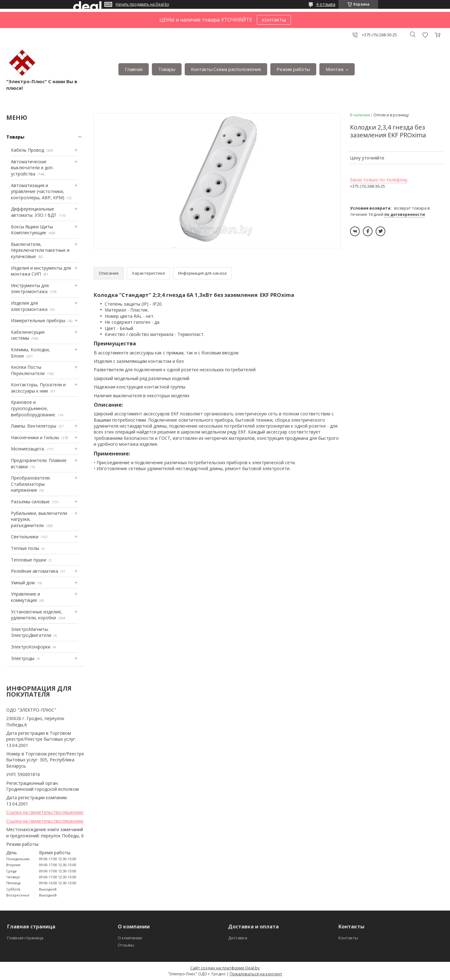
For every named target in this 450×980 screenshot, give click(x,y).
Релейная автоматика (35, 571)
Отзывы (126, 945)
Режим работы (293, 69)
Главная (134, 69)
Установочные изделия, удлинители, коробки (36, 615)
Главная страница (25, 938)
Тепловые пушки (29, 560)
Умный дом (23, 583)
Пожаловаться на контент (256, 974)
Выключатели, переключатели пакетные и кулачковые (40, 250)
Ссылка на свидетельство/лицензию (45, 812)
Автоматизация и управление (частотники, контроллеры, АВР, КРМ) (38, 191)
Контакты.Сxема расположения (226, 69)
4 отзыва (326, 4)
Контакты (348, 938)
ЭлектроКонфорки (31, 647)
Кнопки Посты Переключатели (28, 370)
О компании (130, 938)
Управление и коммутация (25, 597)
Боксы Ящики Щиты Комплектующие (32, 230)
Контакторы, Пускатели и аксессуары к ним (38, 388)
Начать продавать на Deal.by (142, 4)
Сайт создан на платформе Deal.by (225, 968)
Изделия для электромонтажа (29, 306)
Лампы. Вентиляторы (34, 426)
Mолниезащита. (28, 449)
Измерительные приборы (38, 320)
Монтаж (335, 69)
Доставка (238, 938)
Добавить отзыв (425, 35)
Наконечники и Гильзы (35, 437)
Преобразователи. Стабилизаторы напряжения (31, 484)
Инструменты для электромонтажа (30, 289)
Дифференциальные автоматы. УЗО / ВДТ (34, 212)
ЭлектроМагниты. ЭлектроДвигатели (31, 632)
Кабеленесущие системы (28, 335)
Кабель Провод (27, 150)
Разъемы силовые (30, 502)
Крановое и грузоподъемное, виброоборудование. (33, 408)
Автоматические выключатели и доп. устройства (32, 168)
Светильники (25, 537)
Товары (167, 69)
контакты (274, 20)
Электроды (23, 658)
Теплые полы (25, 548)
